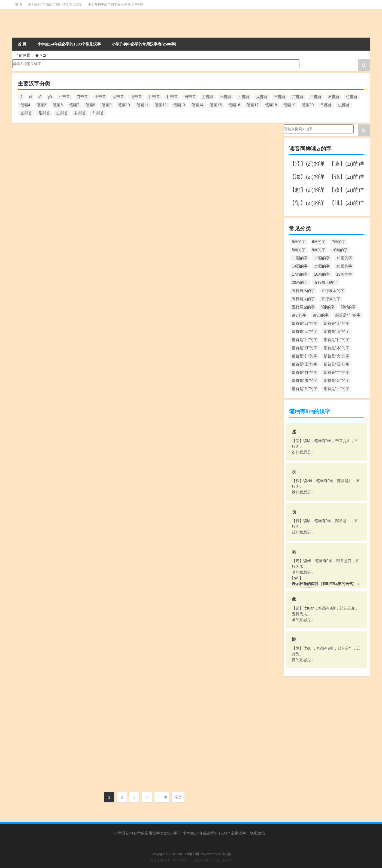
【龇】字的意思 (48, 131)
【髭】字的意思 (48, 341)
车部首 (100, 568)
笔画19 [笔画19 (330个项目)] (289, 105)
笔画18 (86, 405)
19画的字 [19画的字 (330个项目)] (344, 274)
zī (21, 156)
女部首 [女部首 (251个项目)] (118, 97)
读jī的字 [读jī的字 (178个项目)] (328, 307)
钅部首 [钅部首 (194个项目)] (80, 113)
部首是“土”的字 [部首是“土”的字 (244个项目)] (336, 323)
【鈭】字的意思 (48, 503)
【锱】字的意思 (48, 463)
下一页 (162, 797)
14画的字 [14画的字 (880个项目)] (300, 266)
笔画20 (86, 324)
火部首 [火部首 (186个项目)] (262, 97)
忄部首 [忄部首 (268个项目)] (154, 97)
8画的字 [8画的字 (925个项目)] (299, 250)
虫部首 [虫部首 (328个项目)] (344, 105)
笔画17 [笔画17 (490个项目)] (253, 105)
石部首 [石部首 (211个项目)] (334, 97)
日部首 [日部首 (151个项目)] (190, 97)
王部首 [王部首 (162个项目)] (280, 97)
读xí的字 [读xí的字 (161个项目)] (348, 307)
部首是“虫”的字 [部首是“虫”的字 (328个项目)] (304, 380)
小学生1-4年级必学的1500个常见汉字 (55, 4)
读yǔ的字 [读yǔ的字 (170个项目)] (321, 315)
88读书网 (225, 854)
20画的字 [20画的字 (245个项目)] (300, 282)
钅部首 (100, 446)
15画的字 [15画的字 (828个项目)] (322, 266)
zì (77, 155)
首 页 (19, 4)
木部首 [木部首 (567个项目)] (226, 97)
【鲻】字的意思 (48, 253)
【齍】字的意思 (48, 172)
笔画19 (86, 196)
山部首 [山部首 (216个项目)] (136, 97)
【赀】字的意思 (48, 713)
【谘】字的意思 (48, 753)
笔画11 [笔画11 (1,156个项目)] (143, 105)
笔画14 (86, 155)
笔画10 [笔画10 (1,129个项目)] (124, 105)
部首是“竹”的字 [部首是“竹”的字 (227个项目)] (304, 372)
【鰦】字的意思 (48, 300)
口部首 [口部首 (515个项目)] (82, 97)
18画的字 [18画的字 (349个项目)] (322, 274)
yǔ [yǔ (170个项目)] (50, 97)
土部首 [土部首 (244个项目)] (100, 97)
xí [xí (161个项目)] (30, 97)
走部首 (100, 608)
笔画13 (86, 486)
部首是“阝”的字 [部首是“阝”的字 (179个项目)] (336, 389)
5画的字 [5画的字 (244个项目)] (299, 242)
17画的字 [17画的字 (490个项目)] (300, 274)
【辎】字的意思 (48, 544)
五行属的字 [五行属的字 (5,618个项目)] (331, 299)
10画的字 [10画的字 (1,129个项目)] (340, 250)
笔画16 (86, 284)
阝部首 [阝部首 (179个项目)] (98, 113)
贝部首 (100, 696)
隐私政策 (257, 833)
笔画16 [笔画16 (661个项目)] (234, 105)
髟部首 (100, 365)
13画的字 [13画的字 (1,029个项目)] (344, 258)
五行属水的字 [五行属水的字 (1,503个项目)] (333, 291)
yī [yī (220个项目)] (40, 97)
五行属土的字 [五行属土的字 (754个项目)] (325, 282)
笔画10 (86, 696)
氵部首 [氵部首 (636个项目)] (244, 97)
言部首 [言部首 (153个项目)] (26, 113)
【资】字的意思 (48, 666)
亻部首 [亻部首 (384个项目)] (64, 97)
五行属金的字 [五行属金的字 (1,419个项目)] (303, 307)
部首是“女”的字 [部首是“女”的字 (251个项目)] (304, 331)
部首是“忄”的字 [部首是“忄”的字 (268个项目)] (304, 340)
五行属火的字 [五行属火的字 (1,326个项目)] (303, 299)
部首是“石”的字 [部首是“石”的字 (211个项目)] (336, 364)
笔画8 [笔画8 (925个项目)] (90, 105)
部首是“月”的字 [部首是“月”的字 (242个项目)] (304, 348)
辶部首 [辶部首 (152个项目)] (62, 113)
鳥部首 (100, 236)
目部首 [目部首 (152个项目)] (316, 97)
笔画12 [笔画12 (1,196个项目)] (161, 105)
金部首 (100, 527)
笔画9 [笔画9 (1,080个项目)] (107, 105)
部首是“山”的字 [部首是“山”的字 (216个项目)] (336, 331)
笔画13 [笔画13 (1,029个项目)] (179, 105)
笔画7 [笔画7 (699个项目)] (74, 105)
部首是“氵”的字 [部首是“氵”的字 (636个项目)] (304, 356)
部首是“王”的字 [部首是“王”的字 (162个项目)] (304, 364)
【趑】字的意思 (48, 625)
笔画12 (86, 568)
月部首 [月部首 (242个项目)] (208, 97)
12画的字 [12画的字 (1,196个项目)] (322, 258)
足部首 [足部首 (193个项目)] (44, 113)
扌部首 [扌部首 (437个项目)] (172, 97)
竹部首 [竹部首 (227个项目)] (352, 97)
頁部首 (100, 405)
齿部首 (100, 155)
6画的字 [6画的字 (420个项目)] (319, 242)
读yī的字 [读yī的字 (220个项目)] (299, 315)
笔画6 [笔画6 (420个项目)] (58, 105)
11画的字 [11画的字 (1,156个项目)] (300, 258)
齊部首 (100, 196)
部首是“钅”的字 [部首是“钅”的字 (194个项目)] (304, 389)
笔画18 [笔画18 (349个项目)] (271, 105)
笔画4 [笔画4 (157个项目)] (25, 105)
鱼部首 (100, 284)
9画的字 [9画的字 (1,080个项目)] (319, 250)
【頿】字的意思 (48, 381)
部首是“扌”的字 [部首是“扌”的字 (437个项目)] (336, 340)
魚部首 (100, 324)
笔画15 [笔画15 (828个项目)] (216, 105)
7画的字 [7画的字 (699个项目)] (339, 242)
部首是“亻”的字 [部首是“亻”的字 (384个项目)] (348, 315)
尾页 (178, 797)
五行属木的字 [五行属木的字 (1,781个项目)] (303, 291)
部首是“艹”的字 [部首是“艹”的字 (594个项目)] (336, 372)
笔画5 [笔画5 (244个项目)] (42, 105)
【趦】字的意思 (48, 584)
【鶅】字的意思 (48, 213)
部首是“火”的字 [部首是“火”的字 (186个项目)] (336, 356)
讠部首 (100, 777)
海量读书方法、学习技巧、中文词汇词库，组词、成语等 (191, 861)
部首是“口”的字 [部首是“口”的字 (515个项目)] (304, 323)
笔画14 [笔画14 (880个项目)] (198, 105)
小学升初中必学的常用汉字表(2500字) (115, 4)
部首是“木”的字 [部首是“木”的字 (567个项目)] (336, 348)
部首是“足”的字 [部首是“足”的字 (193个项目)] (336, 380)
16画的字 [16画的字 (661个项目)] (344, 266)
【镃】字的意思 (48, 422)
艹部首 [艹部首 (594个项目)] (326, 105)
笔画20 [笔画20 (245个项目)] (308, 105)
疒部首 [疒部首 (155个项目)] (298, 97)
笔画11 (86, 777)
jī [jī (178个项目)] (21, 97)
